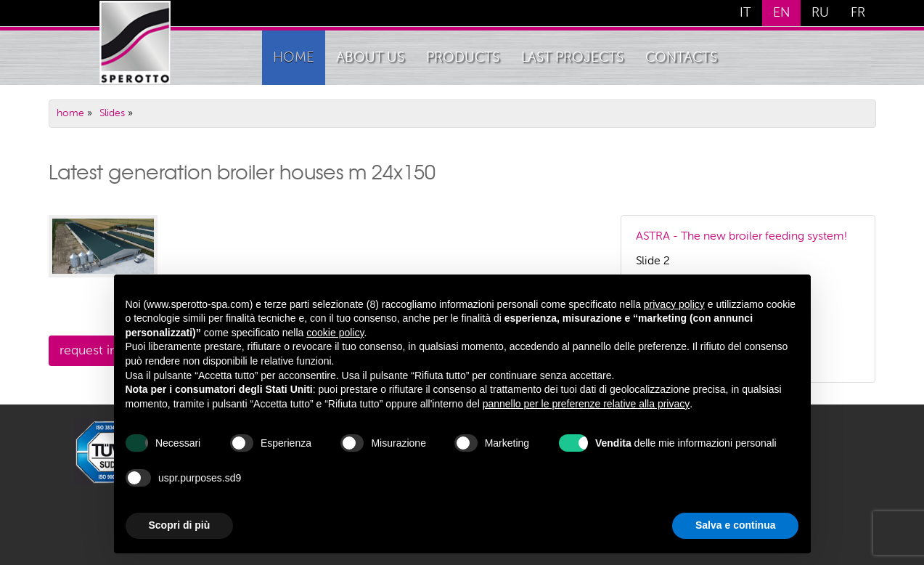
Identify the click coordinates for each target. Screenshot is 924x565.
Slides (112, 113)
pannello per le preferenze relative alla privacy (586, 404)
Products (463, 58)
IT (745, 13)
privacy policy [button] (674, 304)
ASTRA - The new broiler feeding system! (741, 237)
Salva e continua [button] (735, 525)
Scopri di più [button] (180, 525)
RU (820, 13)
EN (781, 13)
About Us (370, 58)
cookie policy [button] (335, 333)
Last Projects (572, 58)
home (294, 58)
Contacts (681, 58)
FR (858, 13)
